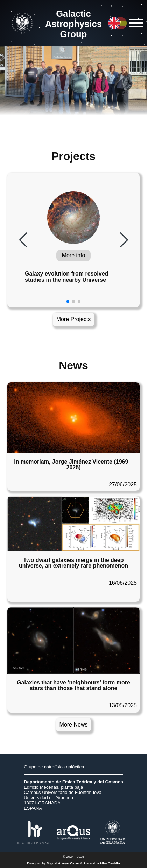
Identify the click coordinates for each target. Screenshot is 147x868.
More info (74, 255)
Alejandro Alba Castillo (102, 863)
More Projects (74, 319)
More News (74, 725)
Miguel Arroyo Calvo (63, 863)
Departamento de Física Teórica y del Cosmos (73, 782)
